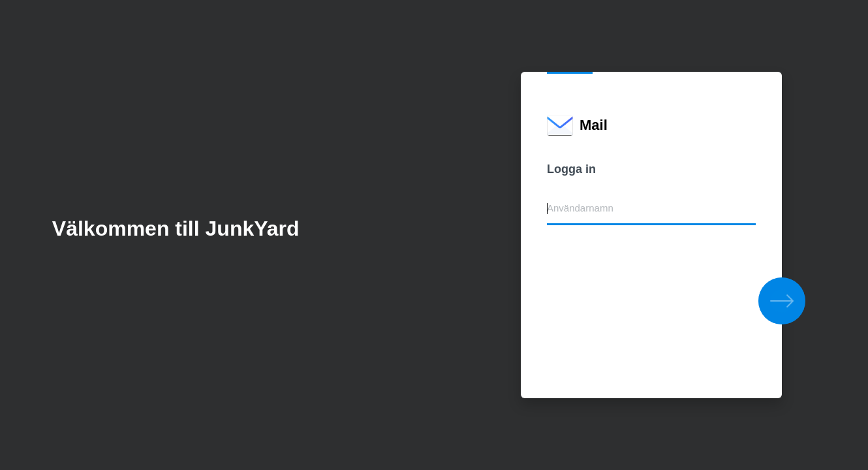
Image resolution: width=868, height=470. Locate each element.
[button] (782, 301)
